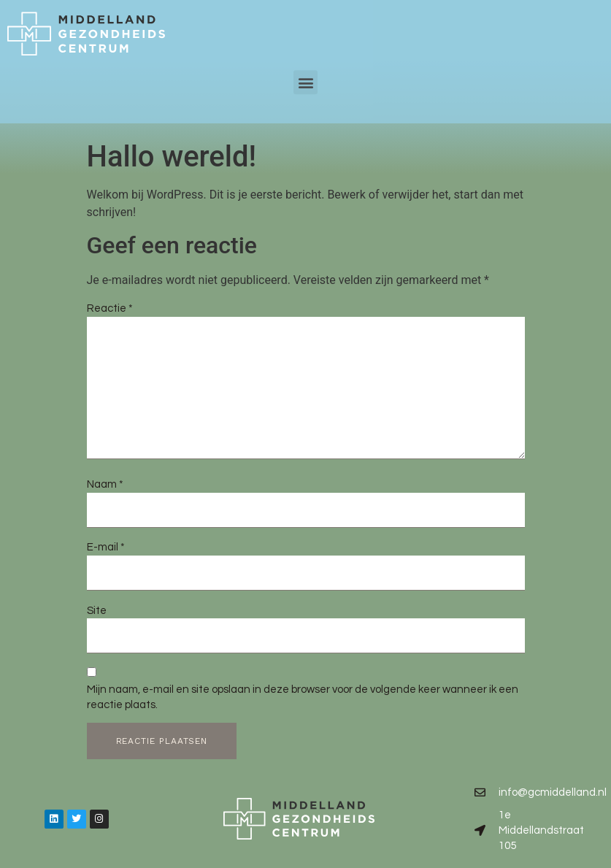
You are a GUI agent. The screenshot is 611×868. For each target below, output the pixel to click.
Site (97, 611)
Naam (105, 484)
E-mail (106, 547)
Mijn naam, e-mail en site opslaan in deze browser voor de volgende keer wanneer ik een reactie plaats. (303, 697)
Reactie (110, 308)
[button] (305, 74)
